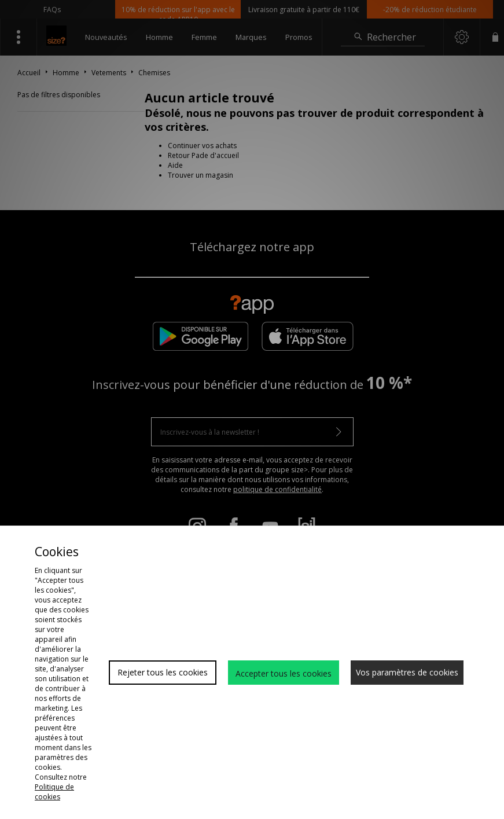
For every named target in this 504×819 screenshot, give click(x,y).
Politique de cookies (54, 792)
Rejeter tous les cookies (163, 672)
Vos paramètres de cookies (407, 672)
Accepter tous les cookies (284, 673)
